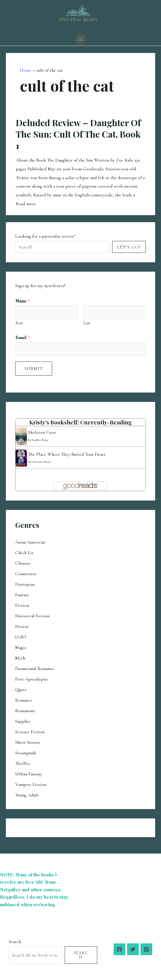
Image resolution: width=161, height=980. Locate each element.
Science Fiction (30, 732)
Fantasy (22, 595)
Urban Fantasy (29, 774)
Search (15, 942)
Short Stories (28, 742)
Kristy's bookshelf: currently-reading (80, 422)
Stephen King (39, 440)
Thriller (23, 763)
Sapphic (23, 721)
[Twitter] (133, 949)
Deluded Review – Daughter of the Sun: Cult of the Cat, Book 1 (78, 134)
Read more (26, 204)
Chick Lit (24, 553)
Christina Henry (41, 462)
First (19, 323)
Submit (34, 369)
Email (23, 337)
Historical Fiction (32, 616)
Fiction (22, 605)
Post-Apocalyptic (32, 679)
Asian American (30, 542)
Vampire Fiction (31, 784)
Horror (22, 626)
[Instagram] (146, 949)
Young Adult (27, 795)
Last (87, 323)
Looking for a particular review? (45, 236)
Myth (20, 658)
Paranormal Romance (35, 669)
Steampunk (26, 753)
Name (23, 301)
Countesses (26, 574)
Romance (24, 700)
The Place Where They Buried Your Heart (67, 454)
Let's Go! (129, 247)
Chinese (23, 563)
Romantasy (25, 711)
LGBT (21, 637)
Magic (21, 647)
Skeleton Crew (42, 432)
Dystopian (25, 584)
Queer (21, 690)
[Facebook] (119, 949)
